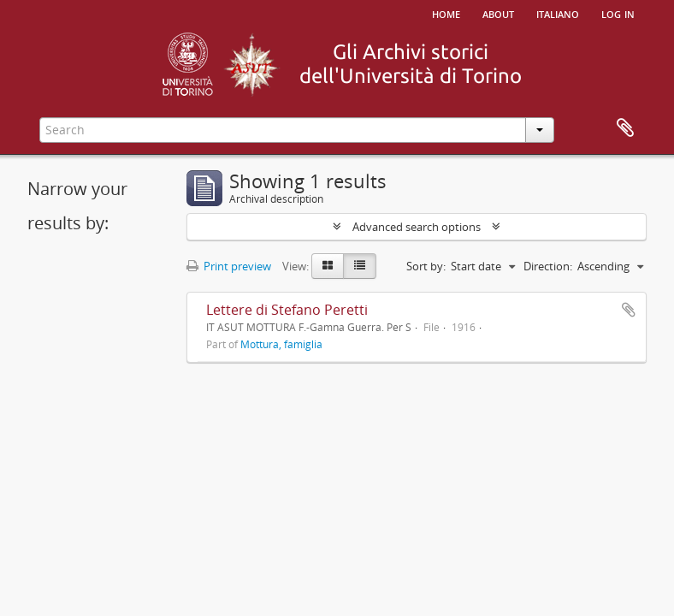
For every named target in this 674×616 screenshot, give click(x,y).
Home (446, 13)
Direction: (548, 266)
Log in (618, 13)
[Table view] (360, 266)
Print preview (229, 266)
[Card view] (328, 266)
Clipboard (625, 128)
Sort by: (426, 266)
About (498, 13)
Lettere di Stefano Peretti (287, 310)
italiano (558, 13)
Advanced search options (417, 227)
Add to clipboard (629, 310)
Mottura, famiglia (281, 344)
